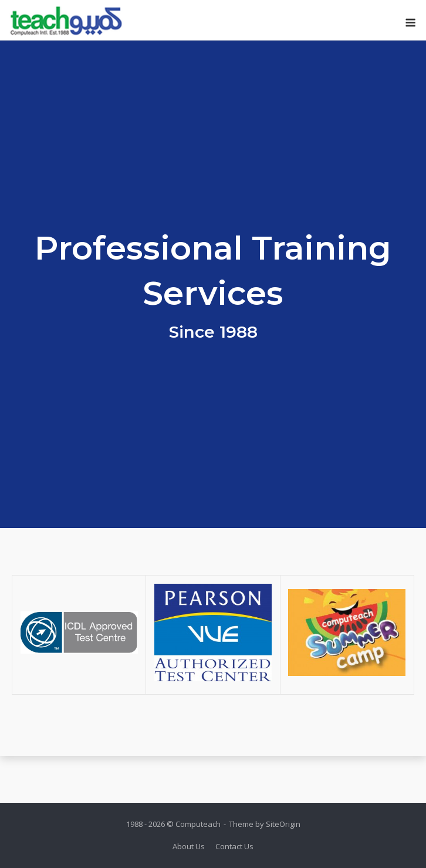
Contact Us (234, 846)
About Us (189, 846)
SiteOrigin (283, 824)
